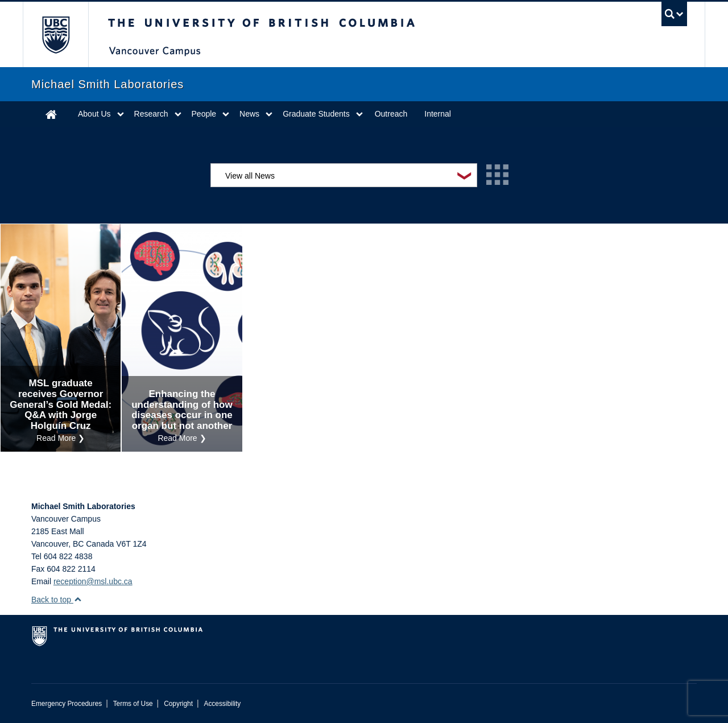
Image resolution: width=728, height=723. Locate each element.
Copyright (178, 704)
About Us (94, 114)
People (204, 114)
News (249, 114)
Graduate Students (316, 114)
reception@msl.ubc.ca (93, 581)
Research (151, 114)
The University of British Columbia (55, 34)
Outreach (391, 114)
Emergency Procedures (67, 704)
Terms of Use (133, 704)
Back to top (57, 600)
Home (51, 114)
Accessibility (222, 704)
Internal (438, 114)
